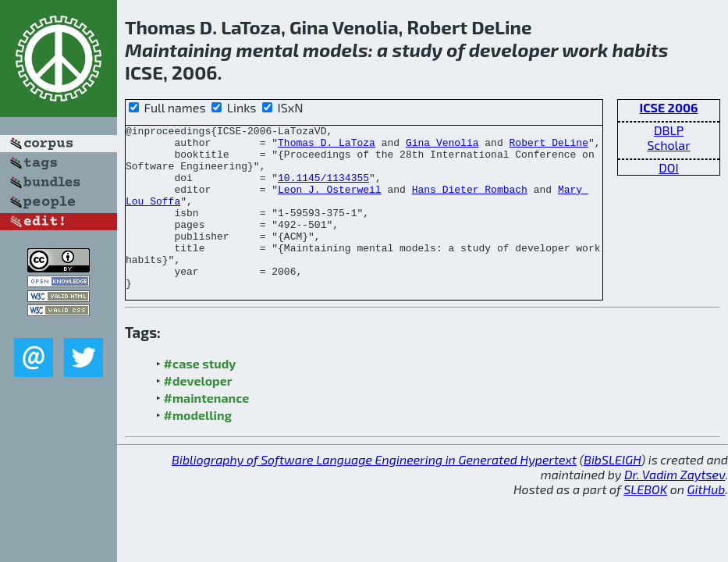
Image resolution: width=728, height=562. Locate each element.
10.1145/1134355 (323, 189)
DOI (669, 167)
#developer (198, 413)
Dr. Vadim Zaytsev (675, 507)
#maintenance (207, 430)
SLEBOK (645, 522)
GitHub (707, 522)
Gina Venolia (442, 147)
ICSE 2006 (668, 107)
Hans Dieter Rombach (470, 203)
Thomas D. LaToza (327, 147)
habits (641, 50)
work (585, 50)
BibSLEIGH (612, 492)
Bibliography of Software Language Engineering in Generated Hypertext (374, 492)
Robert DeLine (548, 147)
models (336, 50)
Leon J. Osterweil (330, 203)
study (417, 50)
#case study (200, 396)
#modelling (198, 448)
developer (513, 50)
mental (268, 50)
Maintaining (178, 50)
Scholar (668, 145)
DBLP (669, 130)
